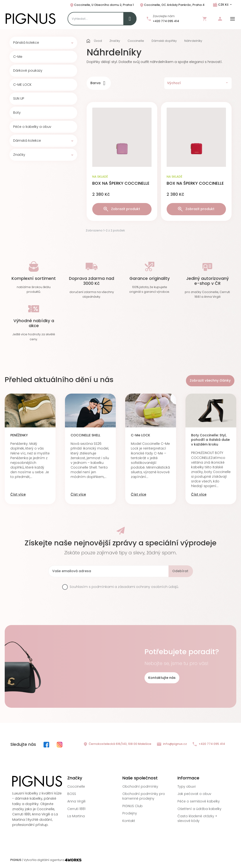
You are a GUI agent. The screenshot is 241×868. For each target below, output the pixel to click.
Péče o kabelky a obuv (32, 127)
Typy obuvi (187, 786)
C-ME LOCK (22, 85)
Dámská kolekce (27, 141)
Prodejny (130, 813)
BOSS (72, 794)
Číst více (18, 495)
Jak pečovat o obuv (194, 794)
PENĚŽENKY (19, 435)
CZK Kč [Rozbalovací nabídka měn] (223, 5)
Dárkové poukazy (28, 71)
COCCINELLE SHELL (85, 435)
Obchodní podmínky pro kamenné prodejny (144, 796)
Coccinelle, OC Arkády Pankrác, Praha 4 (172, 5)
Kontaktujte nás (162, 678)
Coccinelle (76, 786)
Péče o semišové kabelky (199, 801)
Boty (17, 113)
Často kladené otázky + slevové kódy (197, 818)
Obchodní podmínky (140, 786)
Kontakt (129, 821)
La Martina (76, 816)
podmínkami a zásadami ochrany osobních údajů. (135, 587)
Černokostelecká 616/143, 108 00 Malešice (117, 744)
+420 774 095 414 (166, 21)
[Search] (102, 19)
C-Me (18, 57)
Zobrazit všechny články (210, 380)
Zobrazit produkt (122, 209)
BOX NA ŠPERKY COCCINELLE (121, 183)
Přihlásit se (220, 19)
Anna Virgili (76, 801)
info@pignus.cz (172, 744)
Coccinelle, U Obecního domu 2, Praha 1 (102, 5)
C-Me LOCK (141, 435)
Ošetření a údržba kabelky (199, 809)
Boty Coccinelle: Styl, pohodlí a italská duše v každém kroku (210, 440)
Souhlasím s (124, 587)
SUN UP (19, 99)
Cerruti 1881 (76, 809)
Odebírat (180, 571)
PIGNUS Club (133, 806)
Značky (19, 155)
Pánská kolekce (26, 43)
